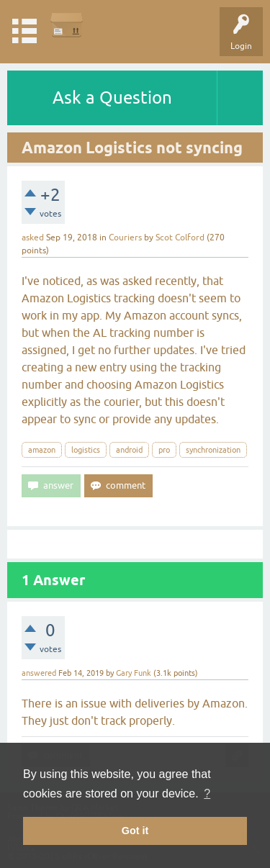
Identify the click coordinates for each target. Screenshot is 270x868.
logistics (86, 450)
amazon (42, 450)
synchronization (213, 450)
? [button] (207, 794)
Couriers (125, 238)
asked (33, 238)
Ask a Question (112, 98)
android (129, 450)
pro (164, 450)
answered (39, 673)
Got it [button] (135, 831)
